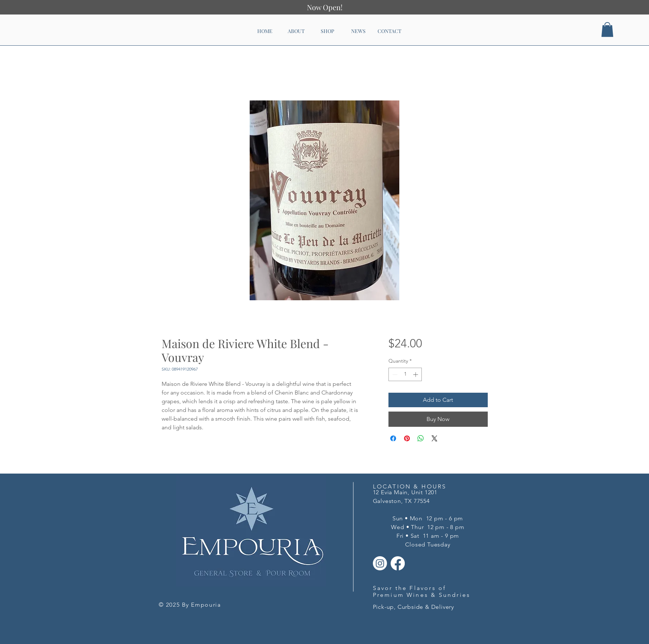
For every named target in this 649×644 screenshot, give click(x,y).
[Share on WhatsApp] (421, 438)
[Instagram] (380, 563)
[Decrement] (394, 374)
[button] (607, 30)
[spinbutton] (405, 374)
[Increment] (416, 374)
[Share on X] (434, 438)
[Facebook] (398, 563)
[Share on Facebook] (393, 438)
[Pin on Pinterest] (407, 438)
